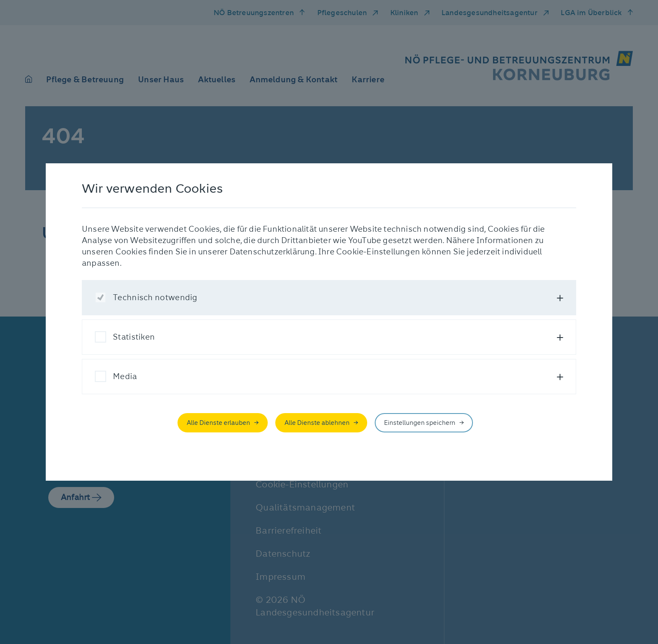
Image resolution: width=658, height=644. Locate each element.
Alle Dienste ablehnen (317, 423)
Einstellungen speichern (420, 423)
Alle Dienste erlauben (218, 423)
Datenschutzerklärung (272, 252)
